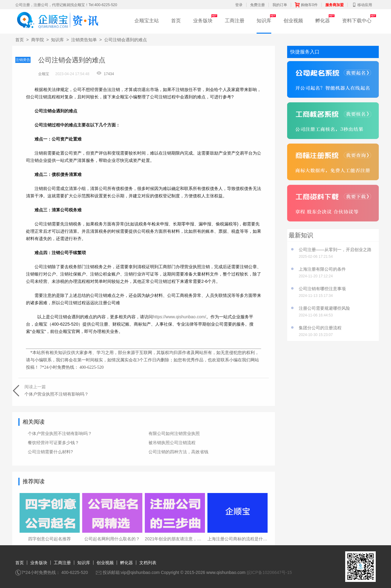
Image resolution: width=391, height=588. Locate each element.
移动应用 (362, 5)
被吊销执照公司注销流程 (172, 443)
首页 (176, 21)
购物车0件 (306, 5)
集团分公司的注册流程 (320, 328)
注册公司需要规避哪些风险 (324, 308)
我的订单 (280, 5)
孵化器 (323, 21)
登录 (239, 5)
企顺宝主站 (147, 21)
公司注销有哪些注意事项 (322, 289)
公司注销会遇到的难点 (126, 40)
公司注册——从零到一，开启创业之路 (335, 250)
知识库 (264, 21)
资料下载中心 (357, 21)
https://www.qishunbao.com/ (179, 317)
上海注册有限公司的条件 (322, 269)
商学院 (38, 40)
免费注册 (258, 5)
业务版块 (203, 21)
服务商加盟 (334, 5)
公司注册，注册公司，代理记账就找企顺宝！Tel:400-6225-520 (66, 5)
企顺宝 (44, 74)
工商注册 (235, 21)
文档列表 (148, 563)
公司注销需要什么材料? (50, 452)
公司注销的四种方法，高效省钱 (178, 452)
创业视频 (293, 21)
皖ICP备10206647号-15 (269, 572)
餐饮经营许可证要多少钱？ (53, 443)
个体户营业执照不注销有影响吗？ (60, 433)
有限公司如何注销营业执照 (174, 433)
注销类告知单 (84, 40)
